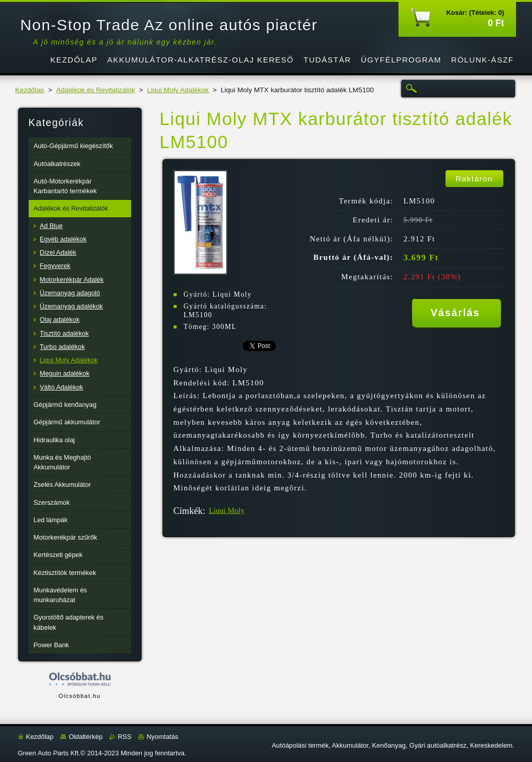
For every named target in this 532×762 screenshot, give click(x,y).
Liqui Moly (227, 510)
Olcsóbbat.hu (79, 696)
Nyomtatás (162, 737)
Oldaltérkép (86, 737)
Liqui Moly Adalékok (178, 90)
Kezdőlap (30, 90)
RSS (125, 737)
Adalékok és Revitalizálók (96, 90)
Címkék (188, 511)
